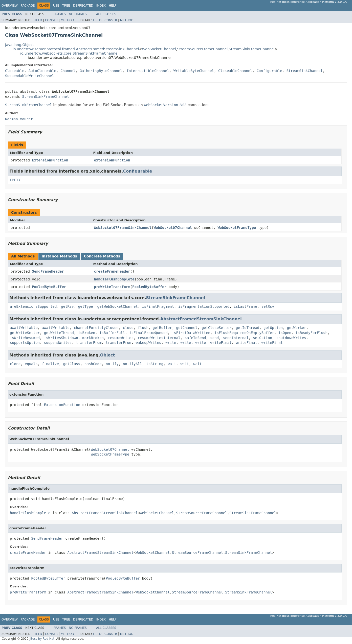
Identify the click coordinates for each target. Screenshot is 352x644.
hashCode (93, 364)
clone (15, 364)
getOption (273, 328)
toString (155, 364)
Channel (68, 71)
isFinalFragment (158, 306)
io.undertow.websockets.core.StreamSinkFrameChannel (69, 53)
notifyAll (133, 364)
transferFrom (89, 343)
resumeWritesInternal (159, 338)
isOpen (285, 333)
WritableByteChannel (194, 71)
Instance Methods (59, 256)
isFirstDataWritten (191, 333)
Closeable (15, 71)
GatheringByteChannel (101, 71)
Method (67, 20)
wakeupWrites (148, 343)
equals (31, 364)
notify (112, 364)
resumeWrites (121, 338)
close (128, 328)
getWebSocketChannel (118, 306)
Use (56, 6)
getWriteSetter (25, 333)
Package (28, 6)
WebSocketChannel (159, 49)
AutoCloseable (42, 71)
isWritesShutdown (61, 338)
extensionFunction (112, 160)
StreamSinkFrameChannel (252, 49)
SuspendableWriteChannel (30, 76)
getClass (72, 364)
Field (38, 20)
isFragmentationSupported (204, 306)
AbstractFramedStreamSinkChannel (201, 319)
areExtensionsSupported (33, 306)
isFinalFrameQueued (148, 333)
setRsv (268, 306)
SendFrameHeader (48, 271)
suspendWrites (58, 343)
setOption (262, 338)
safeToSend (195, 338)
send (214, 338)
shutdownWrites (291, 338)
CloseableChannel (235, 71)
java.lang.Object (19, 45)
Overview (10, 6)
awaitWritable (24, 328)
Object (108, 355)
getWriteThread (59, 333)
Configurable (269, 71)
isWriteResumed (25, 338)
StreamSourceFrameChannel (202, 49)
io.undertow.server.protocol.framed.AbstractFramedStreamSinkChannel (76, 49)
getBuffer (162, 328)
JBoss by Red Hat (42, 639)
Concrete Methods (102, 256)
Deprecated (83, 6)
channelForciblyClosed (96, 328)
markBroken (93, 338)
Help (113, 6)
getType (86, 306)
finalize (50, 364)
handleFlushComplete (114, 279)
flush (143, 328)
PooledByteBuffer (49, 287)
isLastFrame (245, 306)
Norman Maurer (19, 119)
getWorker (297, 328)
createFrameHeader (112, 271)
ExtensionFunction (50, 160)
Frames (60, 14)
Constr (51, 20)
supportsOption (25, 343)
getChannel (187, 328)
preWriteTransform (112, 287)
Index (101, 6)
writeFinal (221, 343)
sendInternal (236, 338)
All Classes (106, 14)
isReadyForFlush (312, 333)
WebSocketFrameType (237, 228)
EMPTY (15, 180)
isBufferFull (112, 333)
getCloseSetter (217, 328)
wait (172, 364)
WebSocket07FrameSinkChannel (123, 228)
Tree (66, 6)
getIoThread (248, 328)
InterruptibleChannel (148, 71)
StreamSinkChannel (305, 71)
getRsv (67, 306)
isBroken (87, 333)
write (171, 343)
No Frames (78, 14)
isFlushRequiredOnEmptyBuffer (244, 333)
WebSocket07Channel (173, 228)
